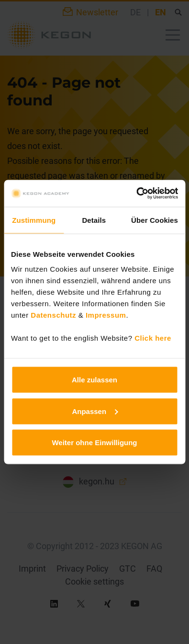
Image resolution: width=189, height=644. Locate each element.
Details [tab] (94, 220)
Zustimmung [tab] (34, 220)
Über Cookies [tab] (155, 220)
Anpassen (95, 411)
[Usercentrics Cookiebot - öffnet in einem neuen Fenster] (136, 194)
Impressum (106, 315)
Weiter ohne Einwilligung (94, 443)
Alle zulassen (94, 380)
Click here (153, 338)
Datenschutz (53, 315)
